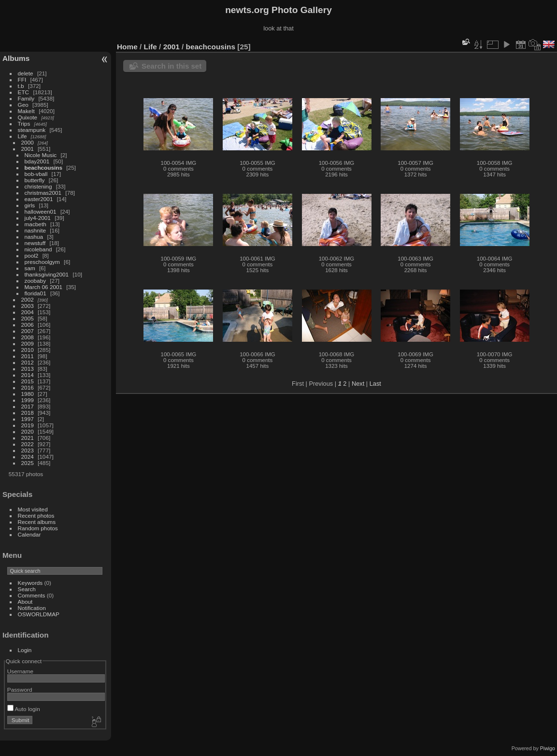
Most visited (33, 509)
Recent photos (36, 516)
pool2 (32, 255)
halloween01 (41, 211)
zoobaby (35, 281)
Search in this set (171, 66)
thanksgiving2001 (47, 274)
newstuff (35, 243)
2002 (28, 299)
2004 (28, 312)
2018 (28, 413)
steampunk (32, 130)
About (25, 602)
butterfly (35, 180)
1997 (28, 419)
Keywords (30, 583)
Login (25, 650)
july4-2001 (38, 218)
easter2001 (39, 199)
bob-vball (36, 174)
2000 (28, 142)
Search (27, 589)
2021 (28, 438)
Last (375, 384)
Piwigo (548, 748)
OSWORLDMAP (39, 614)
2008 (28, 337)
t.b (21, 86)
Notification (32, 608)
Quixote (28, 117)
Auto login (24, 709)
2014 (28, 375)
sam (30, 268)
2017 (28, 406)
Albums (16, 58)
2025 (28, 463)
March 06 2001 (44, 287)
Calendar (29, 534)
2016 (28, 387)
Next (358, 384)
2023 (28, 450)
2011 (28, 356)
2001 (28, 149)
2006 (28, 325)
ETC (24, 92)
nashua (34, 237)
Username (20, 671)
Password (20, 690)
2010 (28, 350)
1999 (28, 400)
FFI (22, 80)
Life (22, 136)
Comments (32, 595)
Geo (23, 105)
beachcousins (43, 167)
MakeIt (26, 111)
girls (30, 205)
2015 (28, 381)
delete (26, 73)
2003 (28, 306)
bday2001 (37, 161)
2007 (28, 331)
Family (26, 98)
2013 (28, 369)
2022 (28, 444)
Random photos (38, 528)
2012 (28, 362)
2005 (28, 318)
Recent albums (37, 522)
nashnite (35, 230)
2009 (28, 343)
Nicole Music (41, 155)
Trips (24, 124)
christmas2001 (43, 193)
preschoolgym (42, 262)
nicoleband (38, 249)
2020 (28, 431)
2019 (28, 425)
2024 (28, 457)
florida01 (36, 293)
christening (38, 186)
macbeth (36, 224)
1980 (28, 394)
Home (127, 47)
